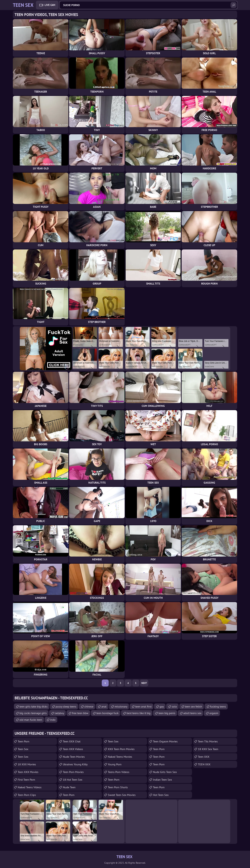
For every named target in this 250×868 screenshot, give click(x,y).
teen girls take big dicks (34, 706)
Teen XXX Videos (73, 749)
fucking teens (218, 706)
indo (53, 720)
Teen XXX (204, 757)
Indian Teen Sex (162, 780)
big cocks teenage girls (33, 713)
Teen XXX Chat (72, 741)
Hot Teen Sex (161, 795)
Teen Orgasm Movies (165, 741)
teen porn (159, 764)
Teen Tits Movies (208, 741)
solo (174, 706)
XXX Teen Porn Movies (121, 749)
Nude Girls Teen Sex (165, 772)
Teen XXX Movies (28, 772)
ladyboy (59, 713)
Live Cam (50, 5)
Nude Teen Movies (74, 757)
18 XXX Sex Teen (208, 749)
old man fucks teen (31, 720)
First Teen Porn (26, 780)
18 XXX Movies (27, 764)
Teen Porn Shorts (118, 787)
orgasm (214, 713)
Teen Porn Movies (73, 772)
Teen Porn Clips (27, 795)
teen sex (23, 757)
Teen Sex (23, 749)
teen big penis (167, 713)
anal (104, 706)
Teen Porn (24, 741)
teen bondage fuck (107, 713)
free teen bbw (80, 713)
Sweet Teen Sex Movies (122, 795)
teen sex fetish (193, 706)
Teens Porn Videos (119, 772)
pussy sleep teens (66, 706)
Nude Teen (69, 787)
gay (162, 706)
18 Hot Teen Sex (73, 780)
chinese (89, 706)
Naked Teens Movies (120, 757)
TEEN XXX (204, 764)
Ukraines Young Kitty (75, 764)
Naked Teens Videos (30, 787)
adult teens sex (192, 713)
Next (144, 683)
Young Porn (115, 764)
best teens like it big (139, 713)
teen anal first (143, 706)
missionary (121, 706)
